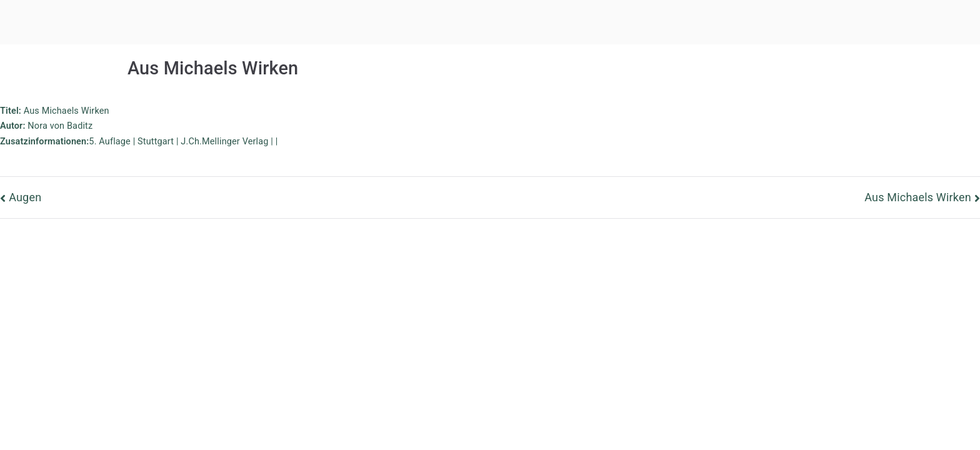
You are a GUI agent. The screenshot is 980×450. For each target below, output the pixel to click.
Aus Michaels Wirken (918, 197)
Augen (25, 197)
